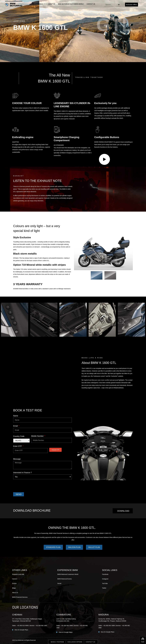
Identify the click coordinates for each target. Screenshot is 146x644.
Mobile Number (38, 436)
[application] (104, 159)
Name (16, 416)
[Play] (104, 159)
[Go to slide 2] (70, 338)
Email (16, 426)
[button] (3, 320)
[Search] (119, 5)
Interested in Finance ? (22, 473)
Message (17, 459)
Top (143, 642)
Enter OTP (18, 446)
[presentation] (29, 486)
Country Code (19, 436)
